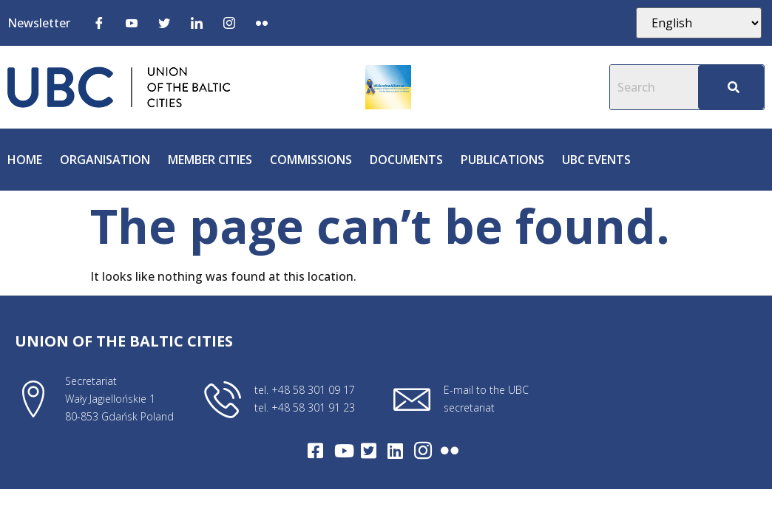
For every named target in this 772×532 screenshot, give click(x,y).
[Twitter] (164, 22)
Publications (502, 160)
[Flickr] (262, 22)
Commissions (311, 160)
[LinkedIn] (197, 22)
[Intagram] (423, 451)
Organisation (105, 160)
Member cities (210, 160)
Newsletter (39, 23)
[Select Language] (699, 23)
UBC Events (596, 160)
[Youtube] (132, 22)
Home (25, 160)
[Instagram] (229, 22)
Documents (406, 160)
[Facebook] (99, 22)
